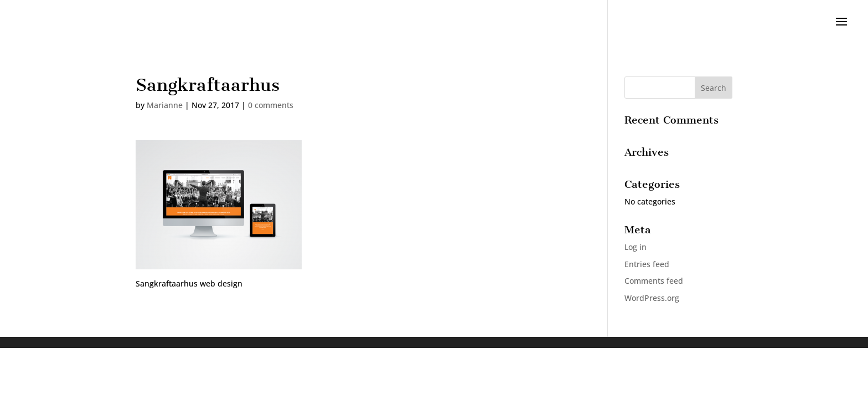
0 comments (271, 105)
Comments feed (654, 281)
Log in (635, 247)
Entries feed (647, 264)
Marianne (165, 105)
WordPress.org (652, 298)
